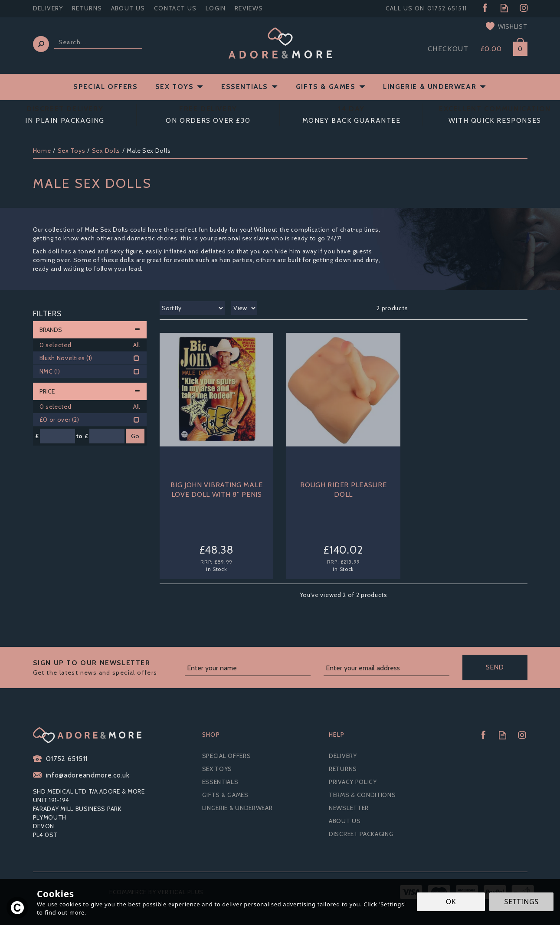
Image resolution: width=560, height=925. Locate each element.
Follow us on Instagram (524, 8)
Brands (90, 330)
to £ (82, 436)
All (137, 345)
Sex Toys (217, 769)
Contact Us (175, 8)
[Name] (248, 669)
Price (90, 391)
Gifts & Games (225, 795)
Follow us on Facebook (485, 8)
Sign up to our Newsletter (106, 668)
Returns (343, 769)
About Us (345, 821)
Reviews (249, 8)
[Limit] (244, 308)
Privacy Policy (353, 782)
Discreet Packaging (361, 834)
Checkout (448, 49)
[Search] (98, 42)
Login (216, 8)
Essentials (220, 782)
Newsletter (349, 808)
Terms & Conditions (362, 795)
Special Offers (227, 756)
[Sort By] (192, 308)
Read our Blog (504, 8)
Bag (517, 47)
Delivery (343, 756)
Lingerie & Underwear (237, 808)
